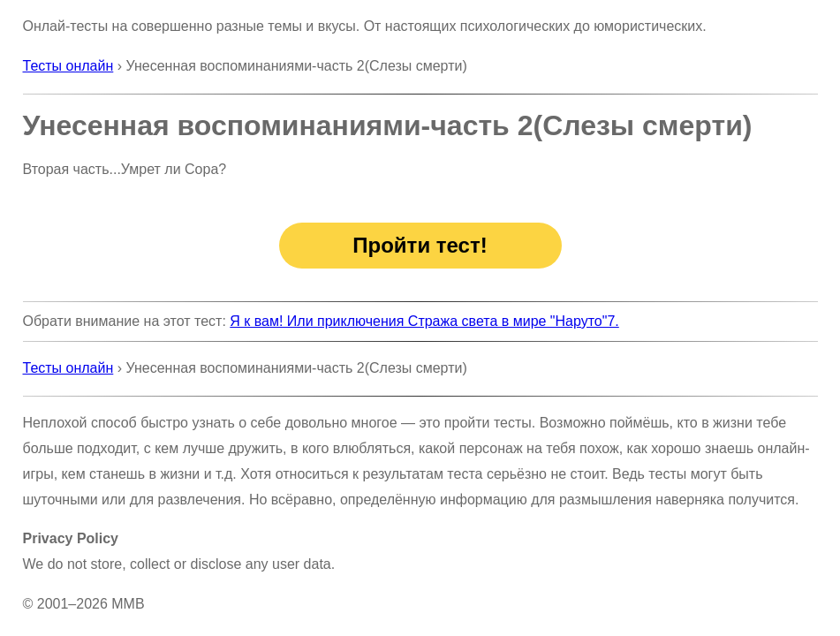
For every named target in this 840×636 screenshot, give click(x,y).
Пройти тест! (420, 245)
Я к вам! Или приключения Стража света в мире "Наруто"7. (424, 321)
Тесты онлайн (68, 66)
